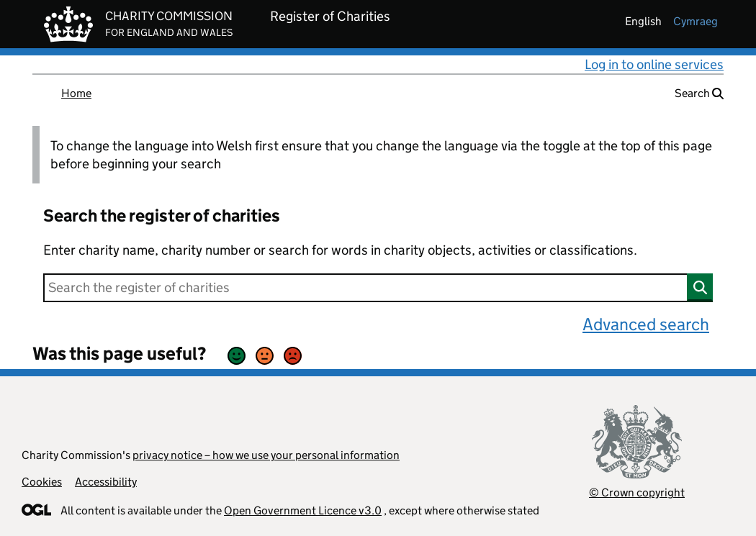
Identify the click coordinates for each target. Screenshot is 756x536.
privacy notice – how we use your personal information (266, 455)
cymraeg (696, 21)
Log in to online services (654, 64)
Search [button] (699, 93)
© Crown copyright (637, 492)
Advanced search (646, 324)
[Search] (378, 288)
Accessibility (106, 482)
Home (76, 93)
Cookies (42, 482)
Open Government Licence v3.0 (303, 510)
